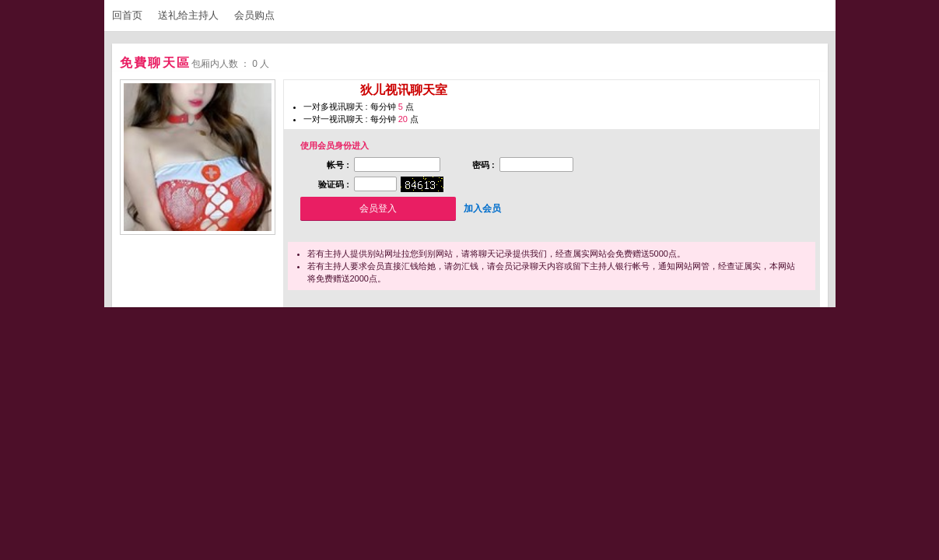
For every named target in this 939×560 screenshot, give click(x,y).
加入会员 (482, 208)
